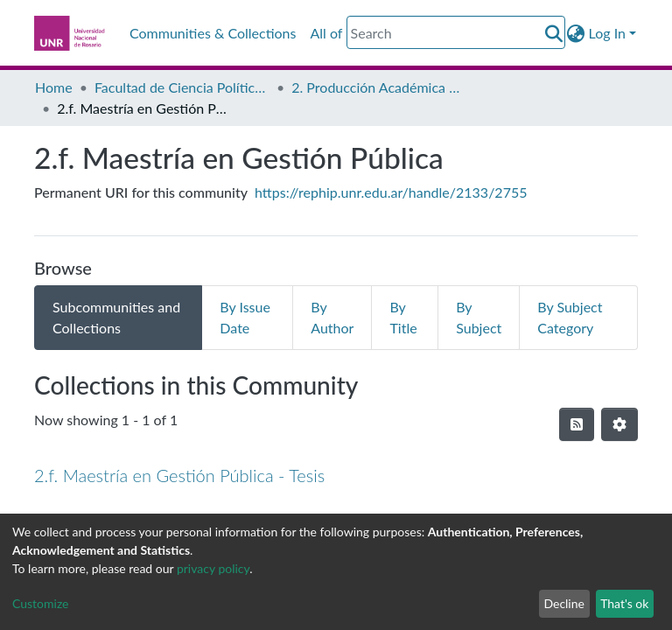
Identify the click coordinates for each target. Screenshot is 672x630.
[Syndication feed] (577, 424)
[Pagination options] (619, 424)
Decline (564, 603)
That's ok (624, 603)
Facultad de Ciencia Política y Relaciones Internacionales (182, 87)
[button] (576, 33)
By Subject (479, 317)
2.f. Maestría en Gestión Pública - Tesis (179, 475)
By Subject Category (570, 317)
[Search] (456, 32)
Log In (607, 33)
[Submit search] (554, 33)
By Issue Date (245, 317)
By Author (332, 317)
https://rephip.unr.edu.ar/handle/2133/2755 (391, 192)
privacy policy (213, 568)
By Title (403, 317)
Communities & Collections (213, 33)
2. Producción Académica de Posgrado (379, 87)
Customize (41, 603)
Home (54, 87)
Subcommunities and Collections (116, 317)
